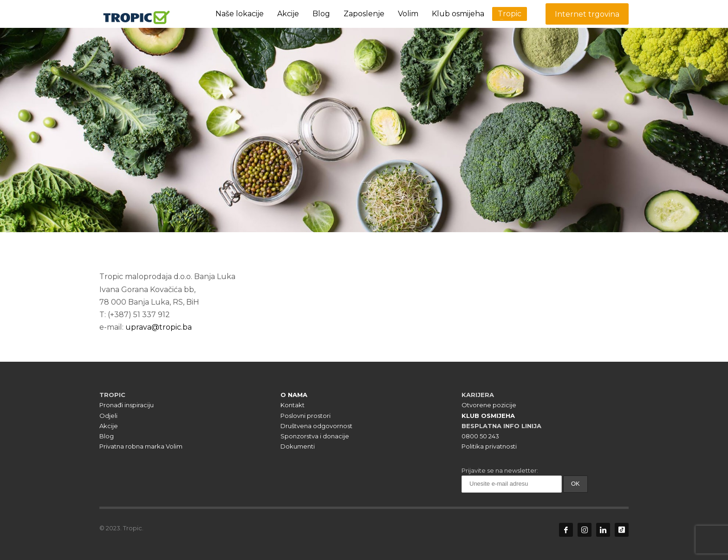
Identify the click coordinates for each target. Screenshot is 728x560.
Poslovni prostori (305, 416)
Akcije (109, 426)
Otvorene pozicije (489, 405)
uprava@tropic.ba (159, 327)
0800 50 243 (480, 436)
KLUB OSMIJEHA (488, 416)
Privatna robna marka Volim (141, 446)
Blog (107, 436)
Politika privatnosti (489, 446)
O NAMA (294, 395)
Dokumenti (298, 446)
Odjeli (108, 416)
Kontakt (292, 405)
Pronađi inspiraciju (127, 405)
